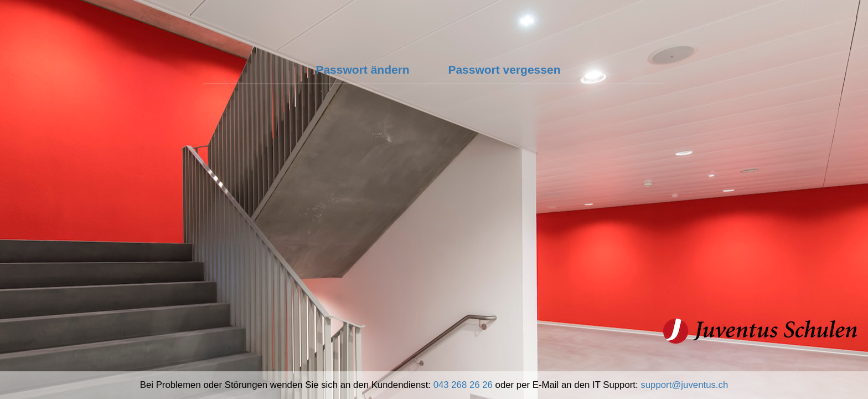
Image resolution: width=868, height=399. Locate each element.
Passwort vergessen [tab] (504, 70)
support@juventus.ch (684, 385)
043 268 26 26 (463, 385)
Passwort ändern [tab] (362, 70)
